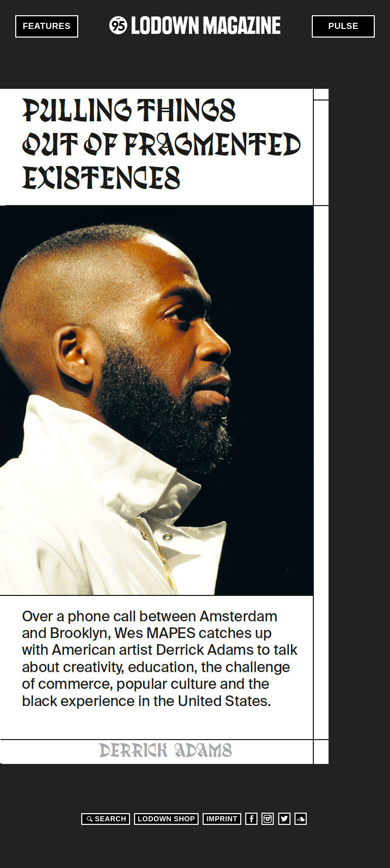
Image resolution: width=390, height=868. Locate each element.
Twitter (284, 819)
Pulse (344, 26)
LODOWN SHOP (166, 819)
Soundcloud (301, 819)
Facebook (251, 819)
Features (47, 26)
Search (105, 819)
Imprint (222, 819)
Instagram (268, 819)
